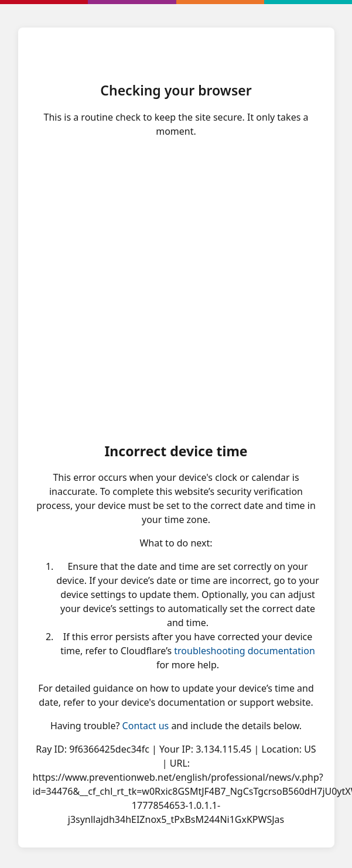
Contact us (146, 726)
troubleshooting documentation (245, 651)
